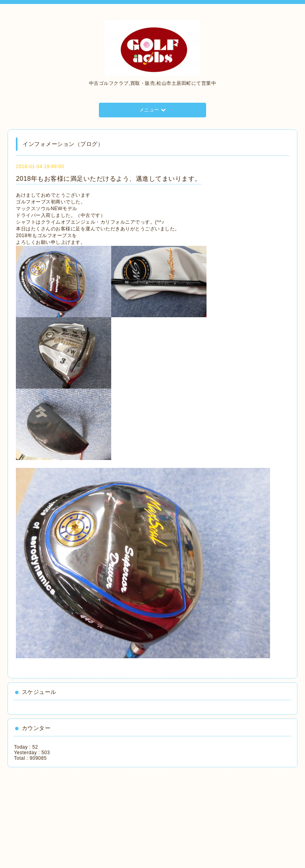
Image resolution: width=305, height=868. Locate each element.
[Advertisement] (50, 815)
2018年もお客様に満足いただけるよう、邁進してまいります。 (109, 179)
